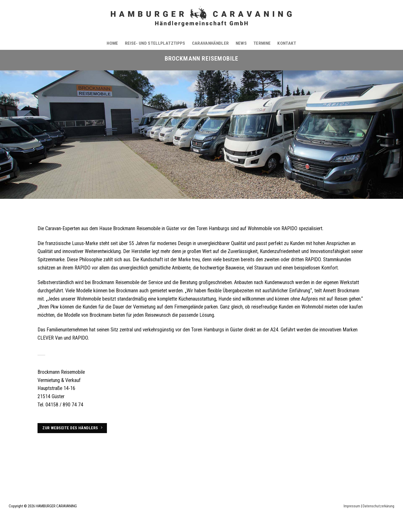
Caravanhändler (210, 43)
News (241, 43)
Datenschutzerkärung (378, 506)
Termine (262, 43)
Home (112, 43)
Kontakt (287, 43)
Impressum (352, 506)
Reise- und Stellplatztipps (155, 43)
